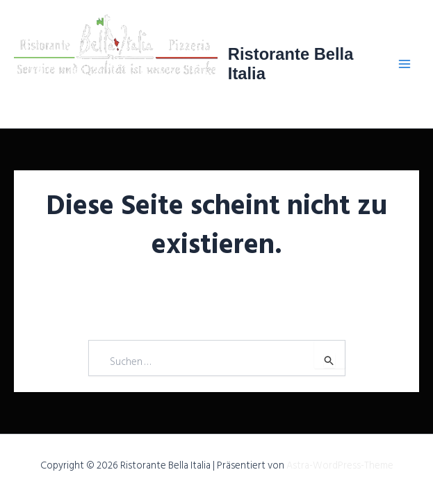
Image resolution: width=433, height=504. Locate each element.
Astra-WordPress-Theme (340, 465)
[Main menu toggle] (405, 64)
